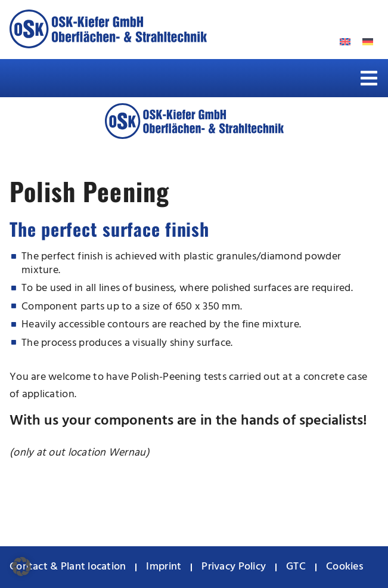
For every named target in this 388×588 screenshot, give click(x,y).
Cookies (345, 567)
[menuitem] (368, 42)
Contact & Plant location (68, 567)
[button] (369, 78)
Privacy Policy (234, 567)
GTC (296, 567)
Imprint (164, 567)
